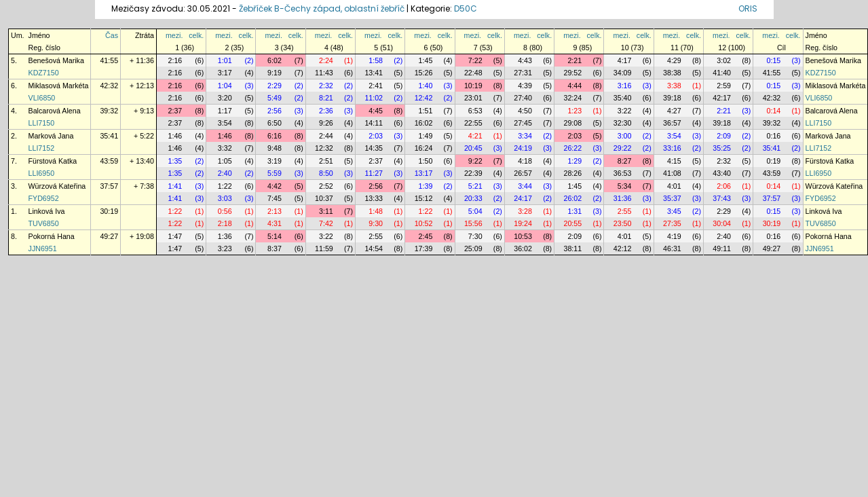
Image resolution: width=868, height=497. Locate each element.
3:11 (326, 211)
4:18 (525, 161)
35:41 (109, 136)
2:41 (376, 86)
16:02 (424, 123)
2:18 (225, 223)
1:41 (175, 186)
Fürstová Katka (53, 161)
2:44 (326, 136)
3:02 (724, 60)
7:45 (275, 198)
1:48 (376, 211)
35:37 (672, 198)
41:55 (109, 60)
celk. (196, 35)
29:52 (573, 73)
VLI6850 (42, 98)
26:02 (573, 198)
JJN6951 (43, 248)
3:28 (525, 211)
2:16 (175, 60)
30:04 (722, 223)
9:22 (475, 161)
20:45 (473, 148)
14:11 (374, 123)
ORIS (748, 8)
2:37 (175, 111)
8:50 (326, 173)
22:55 (473, 123)
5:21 (475, 186)
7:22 (475, 60)
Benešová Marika (56, 60)
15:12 (424, 198)
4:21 (475, 136)
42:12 (623, 248)
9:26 (326, 123)
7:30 (475, 236)
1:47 (175, 236)
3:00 (625, 136)
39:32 (109, 111)
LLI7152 (42, 148)
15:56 (473, 223)
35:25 (722, 148)
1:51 (426, 111)
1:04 (225, 86)
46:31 (672, 248)
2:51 (326, 161)
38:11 (573, 248)
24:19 (523, 148)
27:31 (523, 73)
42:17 (722, 98)
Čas (112, 35)
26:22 (573, 148)
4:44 (574, 86)
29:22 (623, 148)
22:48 (473, 73)
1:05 (225, 161)
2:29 (275, 86)
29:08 (573, 123)
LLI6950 (42, 173)
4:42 (275, 186)
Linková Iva (47, 211)
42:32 (109, 86)
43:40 (722, 173)
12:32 (324, 148)
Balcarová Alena (55, 111)
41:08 (672, 173)
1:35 (175, 161)
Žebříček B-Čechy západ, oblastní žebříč (322, 8)
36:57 (672, 123)
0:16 (774, 136)
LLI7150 (42, 123)
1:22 (225, 186)
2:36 (326, 111)
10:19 (473, 86)
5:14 (275, 236)
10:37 (324, 198)
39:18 (672, 98)
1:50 (426, 161)
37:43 (722, 198)
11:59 (324, 248)
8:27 (625, 161)
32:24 (573, 98)
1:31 (574, 211)
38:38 (672, 73)
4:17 (625, 60)
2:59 (724, 86)
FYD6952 (44, 198)
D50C (466, 8)
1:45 (426, 60)
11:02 (374, 98)
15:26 (424, 73)
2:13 (275, 211)
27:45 (523, 123)
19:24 (523, 223)
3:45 (674, 211)
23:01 (473, 98)
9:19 (275, 73)
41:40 (722, 73)
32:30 (623, 123)
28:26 (573, 173)
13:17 (424, 173)
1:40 (426, 86)
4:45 (376, 111)
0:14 (774, 111)
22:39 (473, 173)
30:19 (109, 211)
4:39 (525, 86)
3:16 (625, 86)
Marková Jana (51, 136)
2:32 (326, 86)
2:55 (625, 211)
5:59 (275, 173)
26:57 (523, 173)
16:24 (424, 148)
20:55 (573, 223)
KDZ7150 (44, 73)
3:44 (525, 186)
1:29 (574, 161)
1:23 (574, 111)
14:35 (374, 148)
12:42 (424, 98)
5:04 (475, 211)
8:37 (275, 248)
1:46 (175, 136)
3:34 (525, 136)
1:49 (426, 136)
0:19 (774, 161)
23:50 (623, 223)
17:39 (424, 248)
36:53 (623, 173)
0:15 (774, 60)
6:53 (475, 111)
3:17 (225, 73)
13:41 (374, 73)
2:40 (225, 173)
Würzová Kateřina (57, 186)
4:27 (674, 111)
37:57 (109, 186)
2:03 (376, 136)
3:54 (225, 123)
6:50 (275, 123)
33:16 (672, 148)
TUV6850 (44, 223)
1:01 (225, 60)
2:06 (724, 186)
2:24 (326, 60)
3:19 (275, 161)
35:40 (623, 98)
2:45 (426, 236)
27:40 (523, 98)
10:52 (424, 223)
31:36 (623, 198)
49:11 (722, 248)
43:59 (109, 161)
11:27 (374, 173)
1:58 (376, 60)
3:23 (225, 248)
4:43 (525, 60)
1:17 (225, 111)
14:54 (374, 248)
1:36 (225, 236)
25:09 (473, 248)
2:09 (724, 136)
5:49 (275, 98)
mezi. (174, 35)
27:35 (672, 223)
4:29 (674, 60)
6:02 (275, 60)
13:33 (374, 198)
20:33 (473, 198)
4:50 (525, 111)
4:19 (674, 236)
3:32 (225, 148)
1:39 (426, 186)
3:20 (225, 98)
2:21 (574, 60)
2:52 (326, 186)
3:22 (625, 111)
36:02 (523, 248)
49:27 (109, 236)
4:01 (674, 186)
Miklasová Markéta (59, 86)
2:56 (275, 111)
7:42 (326, 223)
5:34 (625, 186)
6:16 (275, 136)
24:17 (523, 198)
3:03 (225, 198)
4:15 (674, 161)
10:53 (523, 236)
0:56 (225, 211)
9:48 (275, 148)
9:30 (376, 223)
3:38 (674, 86)
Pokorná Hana (52, 236)
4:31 (275, 223)
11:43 (324, 73)
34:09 (623, 73)
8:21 (326, 98)
